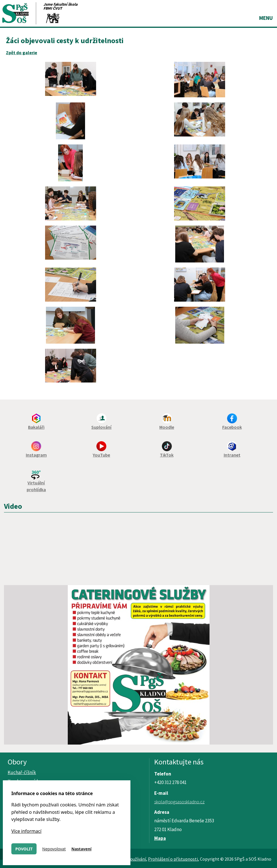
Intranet (232, 455)
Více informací (26, 831)
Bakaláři (36, 427)
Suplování (101, 427)
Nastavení (82, 849)
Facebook (232, 427)
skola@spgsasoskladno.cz (179, 802)
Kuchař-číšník (22, 772)
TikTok (167, 455)
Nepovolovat (54, 849)
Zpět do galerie (22, 52)
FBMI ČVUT (53, 8)
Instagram (36, 455)
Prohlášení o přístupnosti (173, 859)
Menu (266, 18)
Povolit (24, 849)
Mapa (160, 838)
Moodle (167, 427)
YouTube (101, 455)
